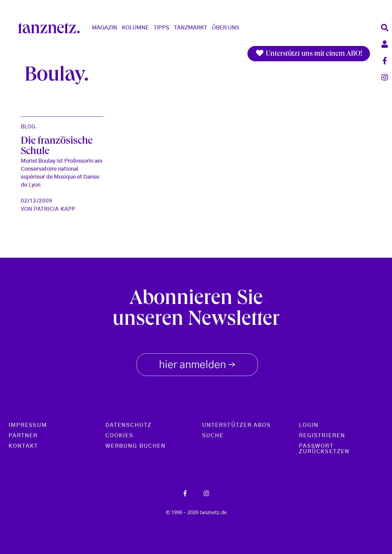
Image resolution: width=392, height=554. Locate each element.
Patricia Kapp (55, 209)
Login (309, 425)
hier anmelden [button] (197, 363)
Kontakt (23, 446)
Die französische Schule (57, 147)
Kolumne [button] (135, 28)
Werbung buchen (136, 446)
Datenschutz (128, 425)
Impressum (28, 425)
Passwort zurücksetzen (324, 449)
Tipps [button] (161, 28)
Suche (213, 436)
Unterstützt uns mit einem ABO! (309, 54)
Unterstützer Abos (236, 425)
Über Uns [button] (226, 28)
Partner (23, 436)
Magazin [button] (104, 28)
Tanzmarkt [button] (190, 28)
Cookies (119, 436)
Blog (28, 127)
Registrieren (322, 436)
